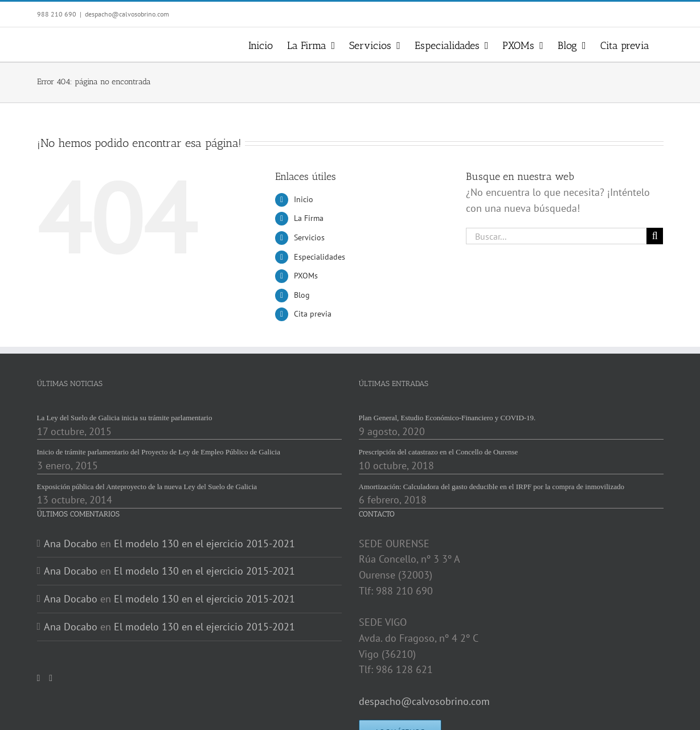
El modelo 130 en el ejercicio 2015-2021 (204, 544)
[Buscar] (655, 236)
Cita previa (313, 314)
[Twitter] (39, 678)
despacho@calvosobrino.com (127, 14)
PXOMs (306, 276)
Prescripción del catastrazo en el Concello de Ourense (439, 452)
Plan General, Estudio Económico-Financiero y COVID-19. (447, 418)
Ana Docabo (71, 544)
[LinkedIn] (51, 678)
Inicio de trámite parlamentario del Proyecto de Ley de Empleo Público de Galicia (159, 452)
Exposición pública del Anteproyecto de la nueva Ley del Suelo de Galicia (147, 487)
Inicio (304, 199)
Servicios (309, 237)
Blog (302, 295)
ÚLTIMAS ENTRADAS (394, 384)
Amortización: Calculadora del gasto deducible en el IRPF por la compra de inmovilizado (492, 487)
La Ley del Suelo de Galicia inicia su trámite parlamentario (125, 418)
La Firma (309, 218)
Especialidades (320, 257)
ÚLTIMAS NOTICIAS (70, 384)
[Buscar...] (556, 236)
